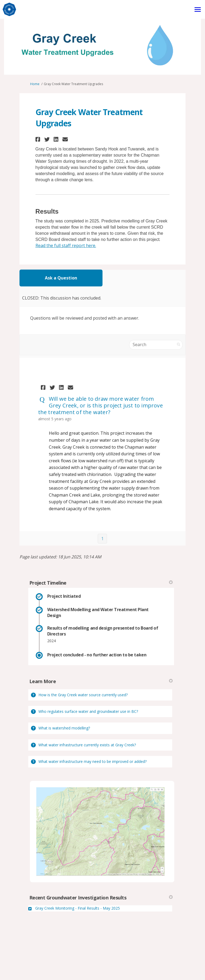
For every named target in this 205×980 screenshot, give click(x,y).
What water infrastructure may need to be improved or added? (92, 761)
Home (35, 84)
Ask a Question (61, 278)
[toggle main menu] (198, 10)
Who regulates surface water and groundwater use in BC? (88, 711)
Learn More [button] (101, 681)
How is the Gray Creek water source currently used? (83, 695)
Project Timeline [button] (101, 583)
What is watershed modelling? (64, 728)
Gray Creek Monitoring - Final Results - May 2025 (78, 908)
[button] (39, 139)
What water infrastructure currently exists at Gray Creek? (87, 745)
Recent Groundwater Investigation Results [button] (101, 898)
